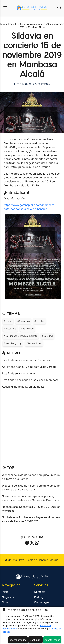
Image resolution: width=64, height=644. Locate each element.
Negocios (8, 597)
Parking (39, 597)
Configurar (35, 640)
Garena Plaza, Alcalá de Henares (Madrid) (32, 560)
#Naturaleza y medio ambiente (21, 336)
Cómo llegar (42, 602)
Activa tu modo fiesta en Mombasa (23, 387)
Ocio (5, 602)
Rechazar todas (18, 640)
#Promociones (34, 343)
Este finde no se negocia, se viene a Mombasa (30, 380)
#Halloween (27, 328)
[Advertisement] (32, 426)
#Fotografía (10, 328)
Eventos (44, 84)
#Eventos (39, 321)
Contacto (40, 592)
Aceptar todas (52, 640)
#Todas (8, 321)
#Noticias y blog (13, 343)
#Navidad (47, 336)
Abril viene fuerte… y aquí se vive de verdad (29, 367)
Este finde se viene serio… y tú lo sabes (26, 360)
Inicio (5, 592)
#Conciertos (23, 321)
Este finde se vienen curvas (19, 373)
